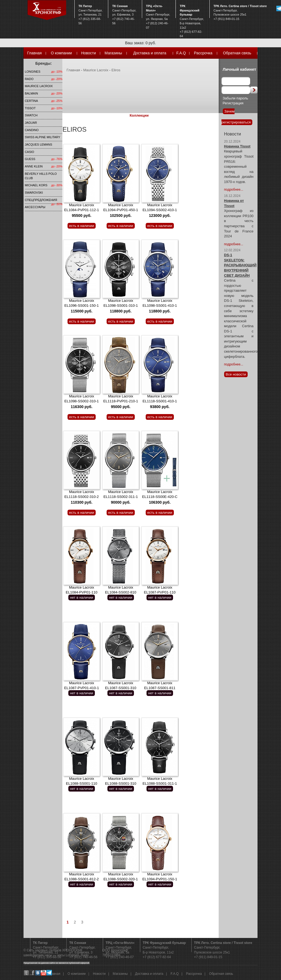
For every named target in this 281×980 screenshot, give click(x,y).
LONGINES (33, 72)
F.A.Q (181, 53)
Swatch (31, 115)
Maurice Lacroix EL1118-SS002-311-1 (121, 497)
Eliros (116, 70)
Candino (32, 130)
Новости (89, 53)
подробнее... (234, 190)
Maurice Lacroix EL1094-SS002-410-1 (160, 210)
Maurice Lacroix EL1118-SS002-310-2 (82, 497)
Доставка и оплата (150, 53)
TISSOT (30, 108)
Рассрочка (203, 53)
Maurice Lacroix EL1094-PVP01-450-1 (121, 210)
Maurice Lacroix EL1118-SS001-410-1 (160, 402)
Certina (31, 101)
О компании (61, 53)
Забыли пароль (235, 98)
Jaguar (31, 123)
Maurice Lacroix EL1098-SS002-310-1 (82, 402)
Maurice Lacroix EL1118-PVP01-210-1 (121, 402)
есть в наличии (82, 226)
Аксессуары (35, 207)
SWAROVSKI (34, 193)
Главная (34, 53)
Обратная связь (237, 53)
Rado (29, 79)
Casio (30, 152)
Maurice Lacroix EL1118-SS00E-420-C (160, 497)
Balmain (31, 93)
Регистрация (233, 103)
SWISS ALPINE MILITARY (43, 137)
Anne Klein (34, 166)
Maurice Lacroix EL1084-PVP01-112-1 (82, 210)
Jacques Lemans (39, 144)
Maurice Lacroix (39, 86)
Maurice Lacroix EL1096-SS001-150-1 (82, 306)
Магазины (113, 53)
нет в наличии (82, 597)
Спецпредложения (41, 200)
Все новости (236, 374)
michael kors (36, 185)
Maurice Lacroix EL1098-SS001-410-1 (160, 306)
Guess (30, 159)
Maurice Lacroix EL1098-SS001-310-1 (121, 306)
